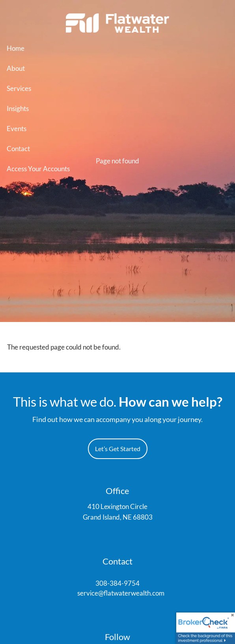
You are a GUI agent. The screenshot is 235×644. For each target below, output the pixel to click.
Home (16, 48)
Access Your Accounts (38, 169)
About (16, 68)
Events (17, 129)
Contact (18, 149)
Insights (18, 108)
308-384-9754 (117, 583)
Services (19, 88)
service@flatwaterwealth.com (121, 593)
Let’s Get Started (118, 449)
